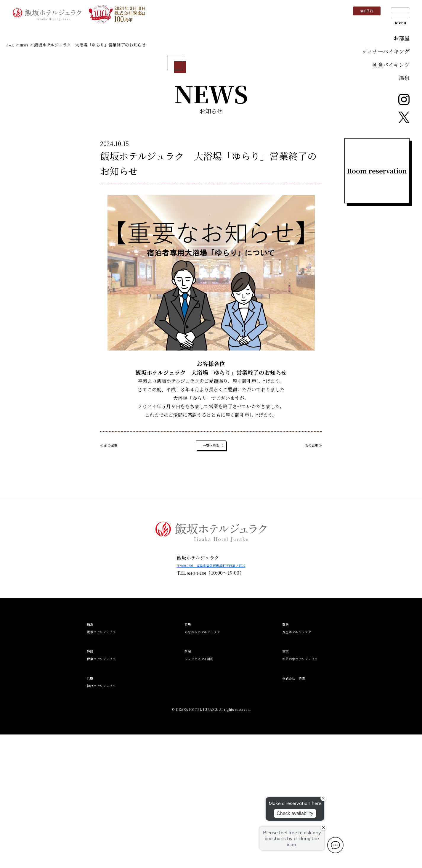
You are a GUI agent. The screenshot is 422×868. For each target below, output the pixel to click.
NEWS (31, 173)
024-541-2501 (186, 706)
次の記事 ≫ (310, 577)
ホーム (12, 173)
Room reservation (377, 171)
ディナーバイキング (386, 51)
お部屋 (402, 38)
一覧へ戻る (211, 577)
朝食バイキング (391, 65)
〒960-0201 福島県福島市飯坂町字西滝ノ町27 (211, 699)
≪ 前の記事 (113, 577)
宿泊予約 (360, 13)
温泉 (404, 78)
